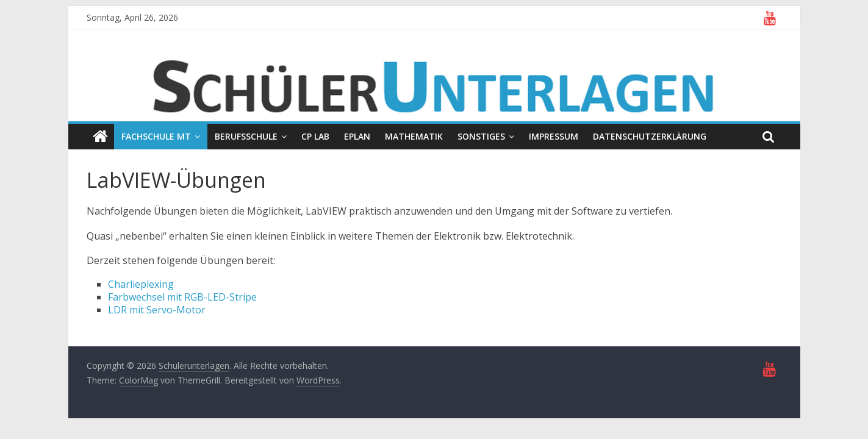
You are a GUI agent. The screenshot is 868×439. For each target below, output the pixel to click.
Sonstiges (481, 136)
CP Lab (315, 136)
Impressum (554, 136)
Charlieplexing (141, 284)
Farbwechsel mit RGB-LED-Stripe (182, 297)
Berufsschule (246, 136)
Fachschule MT (156, 136)
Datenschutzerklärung (650, 136)
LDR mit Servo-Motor (157, 310)
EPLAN (357, 136)
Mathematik (414, 136)
